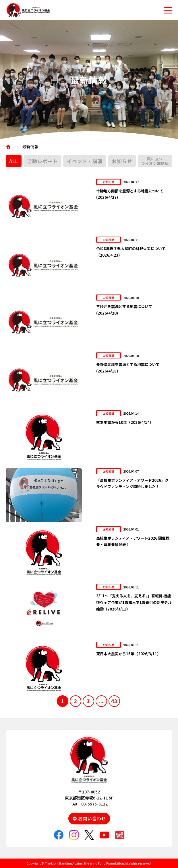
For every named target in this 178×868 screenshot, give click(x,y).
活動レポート (42, 161)
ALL (13, 161)
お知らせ (122, 161)
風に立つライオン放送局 (155, 161)
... (101, 701)
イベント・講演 (85, 161)
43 (114, 701)
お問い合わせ (92, 818)
